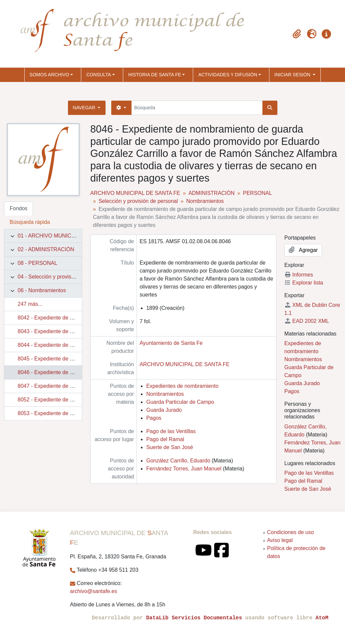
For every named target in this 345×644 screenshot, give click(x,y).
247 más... (30, 304)
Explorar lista (304, 283)
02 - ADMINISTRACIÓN (46, 249)
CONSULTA (99, 75)
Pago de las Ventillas (171, 431)
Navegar (85, 108)
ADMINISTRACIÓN (212, 193)
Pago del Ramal (165, 439)
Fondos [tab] (18, 208)
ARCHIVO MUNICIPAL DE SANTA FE (135, 193)
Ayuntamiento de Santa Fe (171, 343)
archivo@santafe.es (94, 591)
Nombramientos (205, 201)
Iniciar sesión (293, 75)
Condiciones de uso (291, 532)
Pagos (154, 418)
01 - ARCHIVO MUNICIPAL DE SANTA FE (68, 236)
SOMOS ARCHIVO (49, 75)
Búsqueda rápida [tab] (30, 222)
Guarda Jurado (164, 410)
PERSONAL (257, 193)
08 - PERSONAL (37, 263)
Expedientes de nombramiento (182, 386)
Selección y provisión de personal (138, 201)
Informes (299, 275)
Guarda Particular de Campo (180, 402)
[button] (297, 34)
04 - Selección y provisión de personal (63, 277)
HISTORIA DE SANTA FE (155, 75)
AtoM (322, 618)
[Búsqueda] (197, 108)
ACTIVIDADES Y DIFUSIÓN (228, 75)
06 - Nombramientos (42, 290)
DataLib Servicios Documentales (194, 618)
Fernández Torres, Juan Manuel (184, 469)
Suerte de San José (170, 447)
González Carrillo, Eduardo (178, 461)
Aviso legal (280, 540)
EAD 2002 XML (307, 321)
